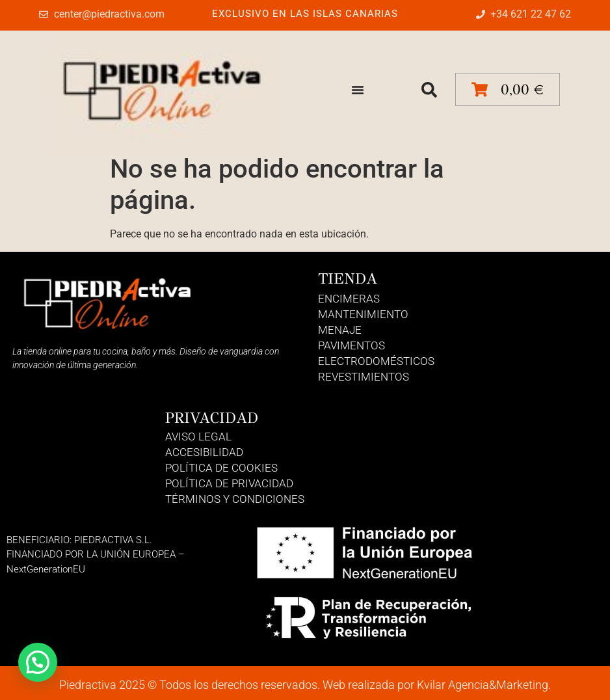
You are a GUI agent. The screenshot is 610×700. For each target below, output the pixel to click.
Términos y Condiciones (235, 499)
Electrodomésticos (376, 361)
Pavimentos (351, 345)
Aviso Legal (198, 437)
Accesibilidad (204, 452)
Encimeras (349, 299)
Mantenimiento (363, 314)
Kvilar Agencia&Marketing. (484, 685)
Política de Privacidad (229, 483)
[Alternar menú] (358, 90)
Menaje (340, 330)
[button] (429, 90)
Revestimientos (364, 377)
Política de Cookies (221, 468)
